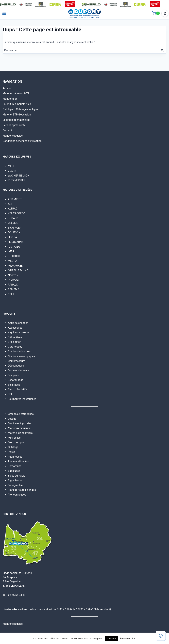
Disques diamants (18, 370)
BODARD (13, 218)
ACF (10, 204)
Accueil (7, 88)
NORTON (13, 275)
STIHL (11, 294)
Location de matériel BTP (17, 120)
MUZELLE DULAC (18, 270)
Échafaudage (16, 380)
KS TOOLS (14, 256)
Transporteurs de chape (22, 490)
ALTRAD (13, 209)
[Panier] (156, 15)
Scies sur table (17, 476)
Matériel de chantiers (20, 433)
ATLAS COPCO (17, 213)
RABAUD (13, 285)
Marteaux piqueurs (19, 428)
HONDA (12, 237)
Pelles (11, 452)
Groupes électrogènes (21, 414)
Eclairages (14, 385)
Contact (7, 130)
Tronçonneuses (17, 495)
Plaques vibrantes (18, 461)
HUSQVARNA (16, 242)
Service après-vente (14, 125)
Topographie (15, 485)
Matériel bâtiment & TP (16, 93)
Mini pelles (14, 438)
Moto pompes (16, 443)
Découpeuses (16, 366)
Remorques (15, 466)
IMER (11, 251)
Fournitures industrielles (17, 104)
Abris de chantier (18, 323)
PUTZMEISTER (17, 180)
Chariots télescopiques (21, 356)
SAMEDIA (14, 289)
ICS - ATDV (14, 247)
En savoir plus (128, 639)
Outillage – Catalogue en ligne (20, 109)
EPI (10, 394)
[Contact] (161, 636)
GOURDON (14, 232)
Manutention (10, 99)
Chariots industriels (19, 351)
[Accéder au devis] (165, 15)
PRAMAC (13, 280)
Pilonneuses (15, 457)
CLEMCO (13, 223)
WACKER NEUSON (19, 176)
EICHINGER (15, 228)
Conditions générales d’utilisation (22, 141)
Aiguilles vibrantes (19, 332)
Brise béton (15, 342)
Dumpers (13, 375)
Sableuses (14, 471)
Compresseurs (17, 361)
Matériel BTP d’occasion (17, 115)
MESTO (12, 261)
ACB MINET (15, 199)
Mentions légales (13, 136)
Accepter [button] (112, 639)
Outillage (13, 447)
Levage (12, 419)
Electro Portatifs (17, 389)
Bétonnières (15, 337)
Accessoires (15, 328)
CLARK (12, 171)
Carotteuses (15, 347)
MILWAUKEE (15, 266)
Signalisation (16, 480)
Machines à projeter (20, 423)
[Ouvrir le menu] (4, 15)
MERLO (12, 166)
